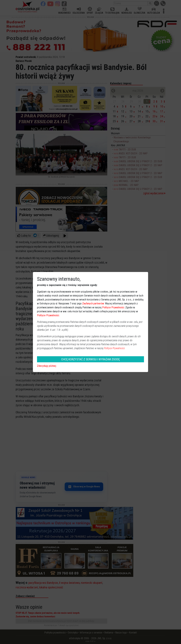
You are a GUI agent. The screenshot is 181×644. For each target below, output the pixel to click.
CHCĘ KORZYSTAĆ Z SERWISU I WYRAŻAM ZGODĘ (90, 359)
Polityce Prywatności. (115, 348)
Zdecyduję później (47, 366)
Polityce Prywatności (113, 307)
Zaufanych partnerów (93, 303)
